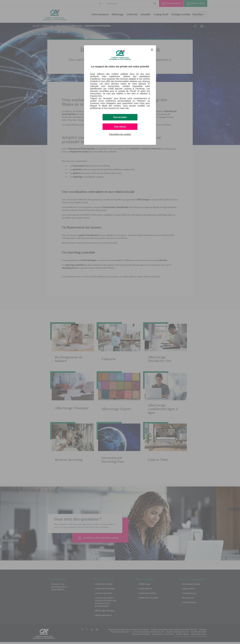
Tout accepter (120, 117)
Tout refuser (120, 127)
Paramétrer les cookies (120, 134)
